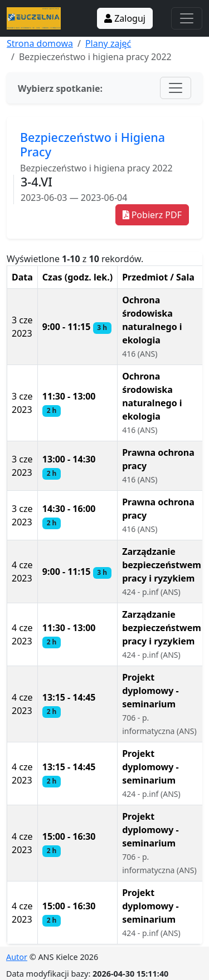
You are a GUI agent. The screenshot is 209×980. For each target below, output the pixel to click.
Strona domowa (40, 43)
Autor (17, 957)
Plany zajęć (108, 43)
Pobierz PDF (152, 215)
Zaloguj (125, 18)
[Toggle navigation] (187, 18)
